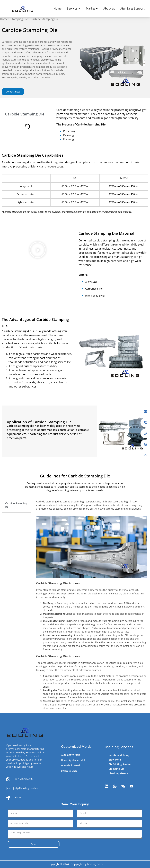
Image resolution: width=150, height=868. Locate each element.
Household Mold (70, 765)
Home (4, 19)
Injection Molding (119, 755)
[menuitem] (74, 9)
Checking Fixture (118, 773)
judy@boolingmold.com (27, 788)
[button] (38, 251)
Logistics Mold (69, 771)
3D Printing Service (120, 764)
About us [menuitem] (109, 9)
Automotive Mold (71, 755)
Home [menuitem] (58, 9)
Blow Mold (115, 760)
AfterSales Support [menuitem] (133, 9)
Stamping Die (19, 19)
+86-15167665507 (23, 779)
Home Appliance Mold (74, 760)
